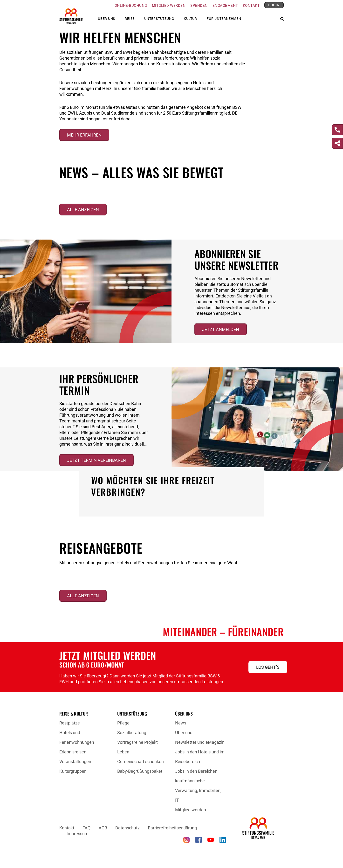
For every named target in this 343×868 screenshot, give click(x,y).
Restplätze (70, 723)
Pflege (123, 723)
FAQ (86, 828)
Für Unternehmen (224, 21)
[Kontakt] (337, 130)
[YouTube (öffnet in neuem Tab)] (211, 840)
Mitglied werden (169, 6)
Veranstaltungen (75, 761)
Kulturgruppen (73, 771)
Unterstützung (159, 21)
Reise (130, 21)
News (181, 723)
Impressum (78, 834)
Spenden (199, 6)
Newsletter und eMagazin (200, 742)
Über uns (106, 21)
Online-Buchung (131, 6)
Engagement (225, 6)
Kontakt (251, 6)
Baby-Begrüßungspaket (140, 771)
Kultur (190, 21)
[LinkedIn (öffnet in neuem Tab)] (223, 840)
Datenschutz (127, 828)
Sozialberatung (132, 733)
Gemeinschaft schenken (141, 761)
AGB (103, 828)
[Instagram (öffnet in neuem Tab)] (186, 840)
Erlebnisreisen (73, 752)
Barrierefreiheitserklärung (172, 828)
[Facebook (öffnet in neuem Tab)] (199, 840)
